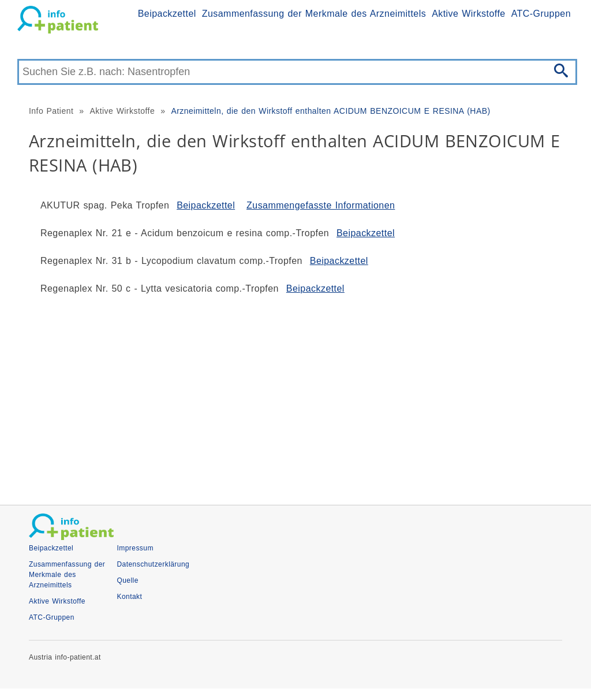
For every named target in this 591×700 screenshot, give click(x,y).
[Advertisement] (295, 395)
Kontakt (129, 597)
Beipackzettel (167, 14)
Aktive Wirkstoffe (469, 14)
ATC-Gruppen (541, 14)
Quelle (127, 580)
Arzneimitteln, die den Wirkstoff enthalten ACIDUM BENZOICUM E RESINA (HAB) (330, 111)
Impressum (135, 548)
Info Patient (51, 111)
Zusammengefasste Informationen (321, 205)
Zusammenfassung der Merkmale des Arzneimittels (314, 14)
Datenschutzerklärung (153, 564)
